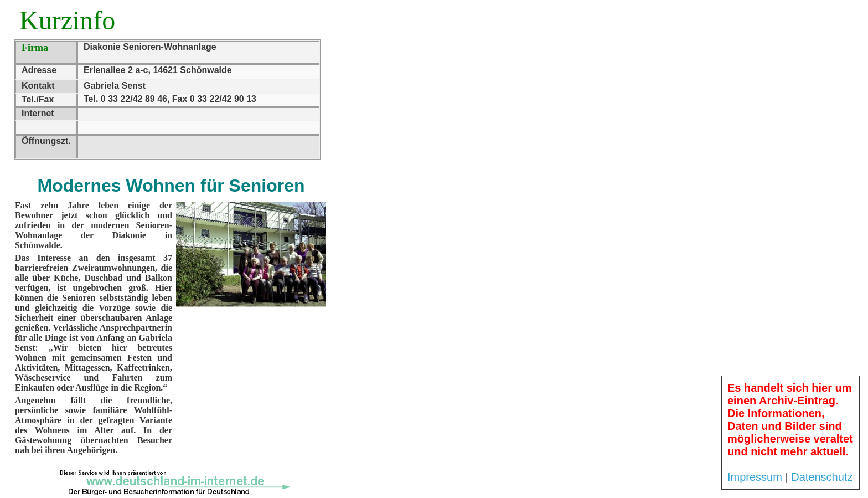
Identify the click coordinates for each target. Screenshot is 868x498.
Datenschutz (822, 477)
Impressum (755, 477)
